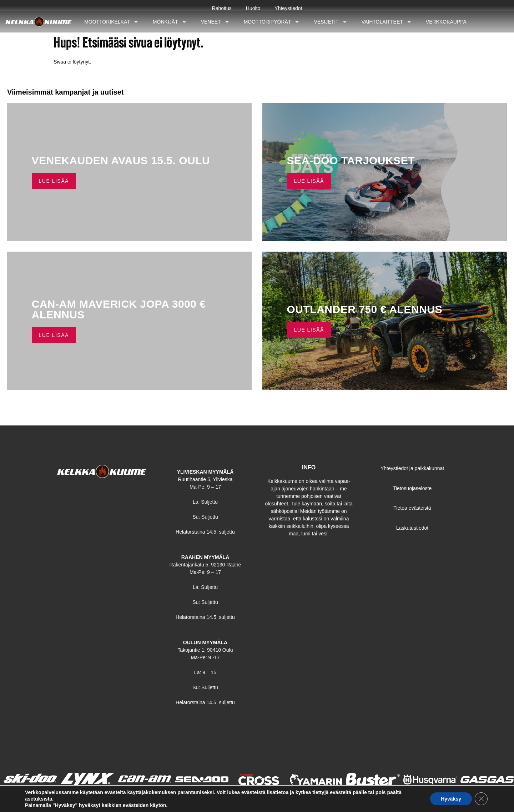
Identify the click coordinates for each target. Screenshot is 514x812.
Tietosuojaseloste (412, 488)
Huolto (253, 8)
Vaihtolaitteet (387, 22)
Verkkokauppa (446, 22)
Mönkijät (170, 22)
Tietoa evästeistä (412, 508)
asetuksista (39, 799)
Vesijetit (330, 22)
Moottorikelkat (111, 22)
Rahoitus (222, 8)
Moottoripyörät (272, 22)
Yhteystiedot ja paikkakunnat (412, 468)
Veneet (215, 22)
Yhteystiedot (288, 8)
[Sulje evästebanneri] (481, 799)
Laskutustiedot (412, 528)
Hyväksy (451, 799)
